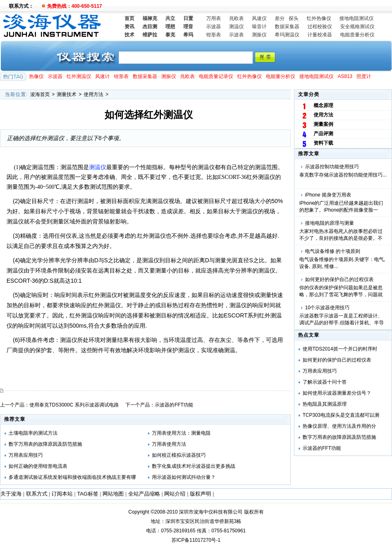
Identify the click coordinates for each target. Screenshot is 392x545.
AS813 (345, 76)
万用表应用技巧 (320, 371)
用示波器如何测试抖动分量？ (184, 477)
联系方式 (37, 494)
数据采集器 (287, 27)
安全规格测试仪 (357, 27)
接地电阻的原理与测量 (330, 223)
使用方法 (94, 94)
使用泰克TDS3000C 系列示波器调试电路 (74, 405)
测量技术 (67, 94)
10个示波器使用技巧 (327, 308)
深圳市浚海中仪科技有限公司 (211, 512)
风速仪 (259, 18)
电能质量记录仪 (216, 76)
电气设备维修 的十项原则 (333, 251)
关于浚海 (11, 494)
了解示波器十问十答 (325, 382)
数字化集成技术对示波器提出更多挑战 (194, 466)
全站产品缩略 (144, 494)
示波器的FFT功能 (322, 448)
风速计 (102, 76)
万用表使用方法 (169, 444)
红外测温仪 (79, 76)
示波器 (214, 27)
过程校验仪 (320, 27)
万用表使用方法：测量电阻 (181, 433)
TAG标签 (88, 494)
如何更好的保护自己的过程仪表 (339, 279)
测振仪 (259, 35)
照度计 (364, 76)
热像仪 (36, 76)
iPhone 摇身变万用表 (328, 195)
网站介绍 (175, 494)
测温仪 (236, 27)
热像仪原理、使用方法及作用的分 (339, 426)
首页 (129, 18)
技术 (129, 35)
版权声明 (200, 494)
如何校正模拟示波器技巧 (179, 455)
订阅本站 (62, 494)
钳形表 (214, 35)
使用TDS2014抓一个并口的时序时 (340, 349)
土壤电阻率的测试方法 (33, 433)
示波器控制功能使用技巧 (332, 167)
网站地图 (113, 494)
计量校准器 (320, 35)
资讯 (129, 27)
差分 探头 (287, 18)
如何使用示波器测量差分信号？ (337, 393)
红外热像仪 (319, 18)
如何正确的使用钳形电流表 (38, 466)
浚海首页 (40, 94)
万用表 (214, 18)
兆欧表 (236, 18)
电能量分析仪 (281, 76)
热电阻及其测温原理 (325, 404)
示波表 (236, 35)
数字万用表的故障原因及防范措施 (339, 437)
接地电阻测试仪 (356, 18)
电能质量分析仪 (357, 35)
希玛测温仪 (287, 35)
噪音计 (259, 27)
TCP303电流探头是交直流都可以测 (341, 415)
